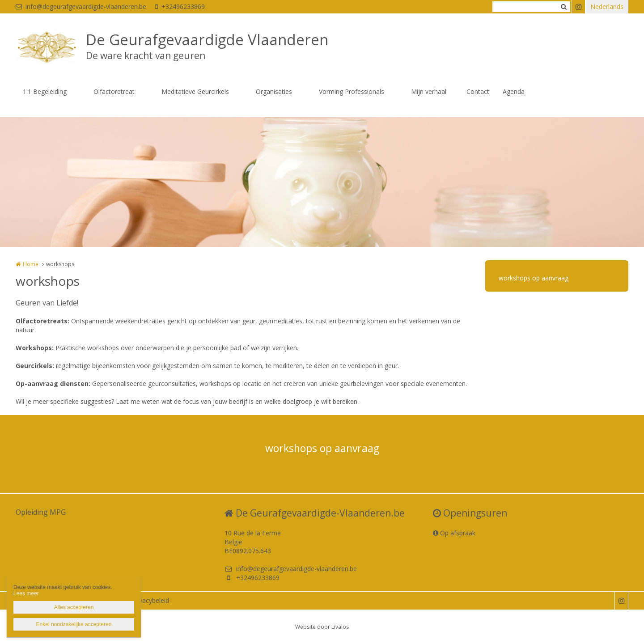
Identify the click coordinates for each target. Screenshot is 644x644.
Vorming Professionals (352, 91)
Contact (478, 91)
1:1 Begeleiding (45, 91)
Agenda (514, 91)
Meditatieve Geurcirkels (195, 91)
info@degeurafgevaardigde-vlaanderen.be (81, 6)
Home (31, 264)
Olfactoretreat (114, 91)
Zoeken (563, 7)
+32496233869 (180, 6)
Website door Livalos (322, 627)
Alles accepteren (74, 607)
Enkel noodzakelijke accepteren (74, 624)
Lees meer (26, 593)
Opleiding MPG (41, 512)
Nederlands (607, 6)
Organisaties (274, 91)
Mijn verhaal (429, 91)
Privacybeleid (150, 600)
